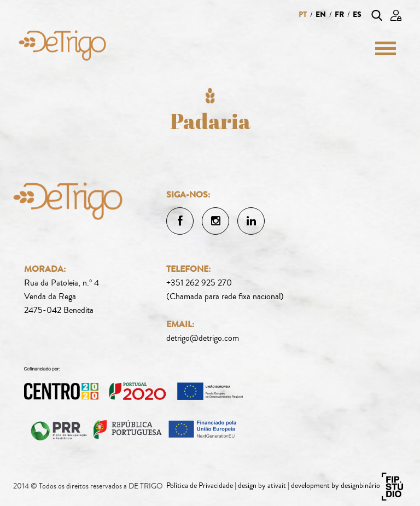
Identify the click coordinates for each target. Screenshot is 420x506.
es (357, 14)
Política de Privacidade (200, 486)
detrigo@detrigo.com (203, 338)
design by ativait (262, 486)
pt (303, 14)
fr (339, 14)
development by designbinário (336, 486)
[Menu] (381, 48)
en (321, 14)
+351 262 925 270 (199, 283)
